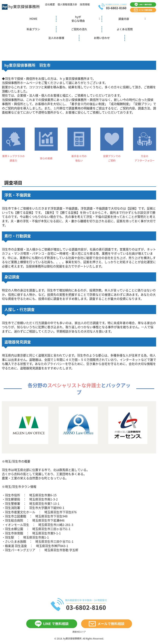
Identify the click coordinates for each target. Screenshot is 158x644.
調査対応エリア (79, 632)
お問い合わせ (102, 38)
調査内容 (124, 19)
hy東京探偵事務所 (72, 639)
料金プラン (33, 29)
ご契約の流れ (79, 29)
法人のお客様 (56, 38)
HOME (33, 19)
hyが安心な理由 (78, 19)
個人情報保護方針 (67, 4)
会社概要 (50, 4)
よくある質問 (125, 29)
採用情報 (85, 4)
